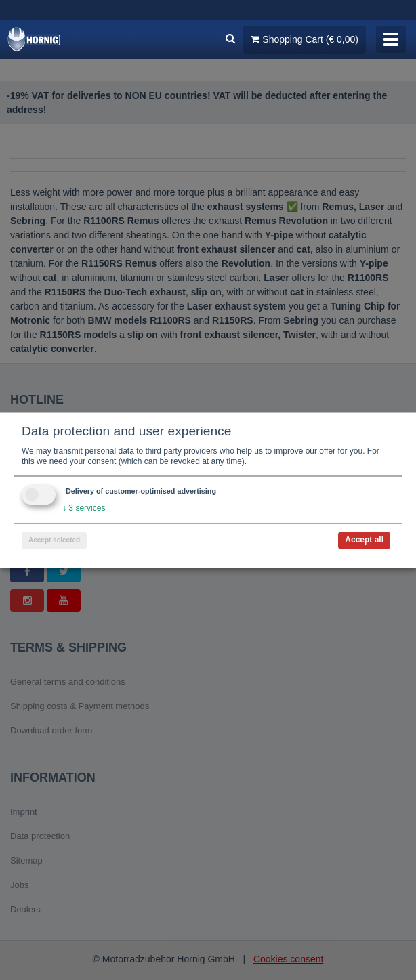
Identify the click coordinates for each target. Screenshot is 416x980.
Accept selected (54, 540)
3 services (84, 508)
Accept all (364, 540)
